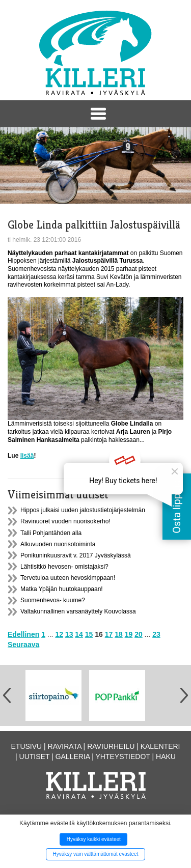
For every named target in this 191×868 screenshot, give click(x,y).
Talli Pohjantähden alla (51, 533)
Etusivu (27, 746)
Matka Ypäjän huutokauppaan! (62, 589)
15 (89, 634)
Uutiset (35, 757)
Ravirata (65, 746)
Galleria (73, 757)
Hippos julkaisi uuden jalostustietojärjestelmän (83, 510)
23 (156, 634)
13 (69, 634)
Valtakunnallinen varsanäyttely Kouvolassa (78, 611)
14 (79, 634)
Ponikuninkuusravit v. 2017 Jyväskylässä (76, 555)
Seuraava (23, 645)
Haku (166, 757)
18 (119, 634)
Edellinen (23, 634)
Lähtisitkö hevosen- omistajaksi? (64, 567)
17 (109, 634)
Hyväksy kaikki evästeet (94, 839)
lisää (27, 456)
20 (139, 634)
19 (129, 634)
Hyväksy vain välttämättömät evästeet (96, 854)
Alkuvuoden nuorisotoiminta (58, 544)
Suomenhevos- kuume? (53, 600)
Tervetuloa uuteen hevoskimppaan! (68, 578)
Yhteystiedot (123, 757)
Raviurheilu (111, 746)
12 (59, 634)
